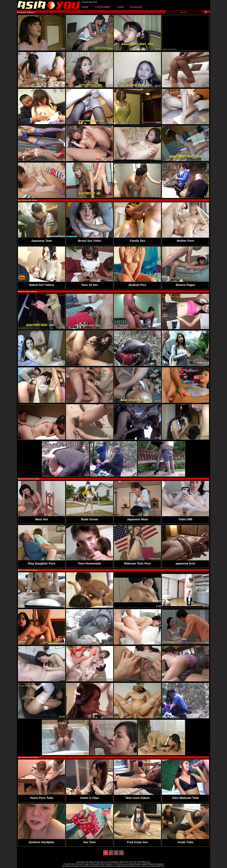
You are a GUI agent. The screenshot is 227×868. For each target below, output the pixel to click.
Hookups (136, 7)
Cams (120, 7)
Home (85, 7)
